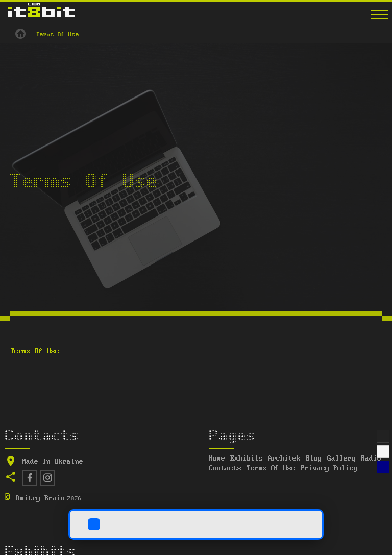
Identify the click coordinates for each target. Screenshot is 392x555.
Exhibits (247, 459)
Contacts (225, 468)
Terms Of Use (271, 468)
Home (217, 459)
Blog (314, 459)
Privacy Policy (329, 468)
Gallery (341, 459)
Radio (371, 459)
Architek (284, 459)
